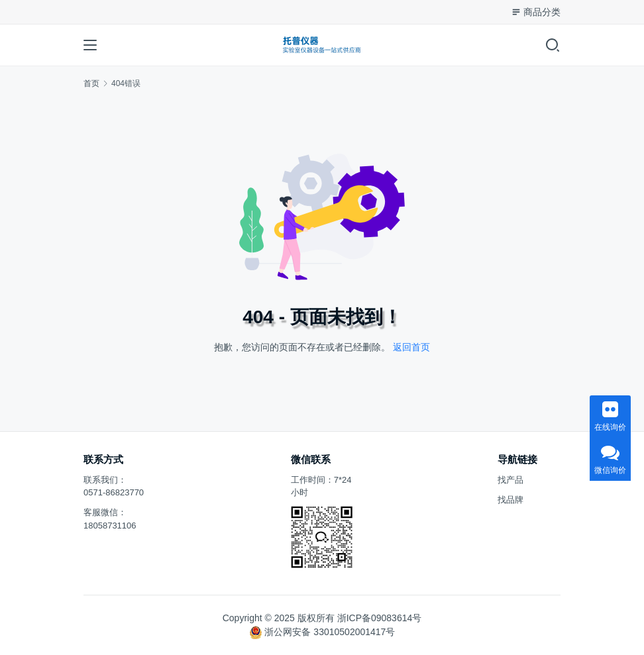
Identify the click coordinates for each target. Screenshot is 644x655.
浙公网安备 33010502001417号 (330, 632)
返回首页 (411, 347)
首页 (91, 83)
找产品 (510, 480)
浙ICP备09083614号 (380, 618)
